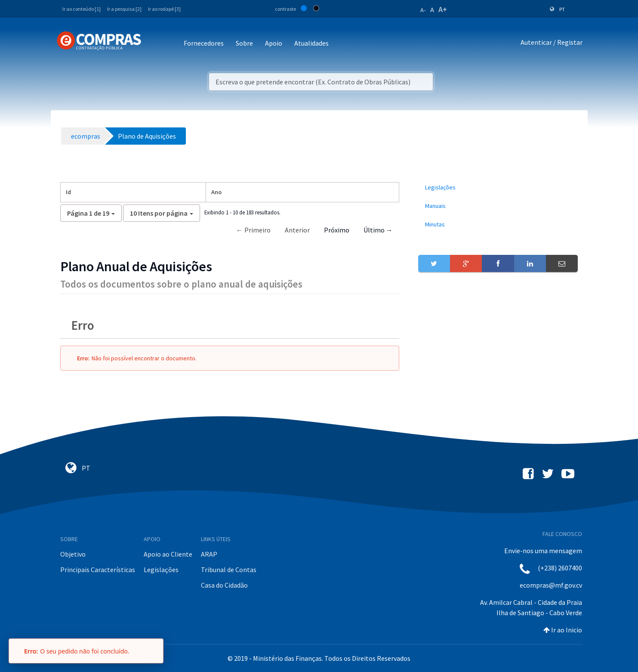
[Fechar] (153, 651)
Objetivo (73, 554)
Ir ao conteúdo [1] (82, 9)
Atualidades (311, 43)
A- (423, 10)
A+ (443, 9)
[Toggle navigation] (153, 44)
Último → (378, 230)
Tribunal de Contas (229, 570)
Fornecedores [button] (204, 43)
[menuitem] (498, 187)
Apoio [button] (274, 43)
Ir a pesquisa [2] (124, 9)
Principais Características (98, 570)
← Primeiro (253, 230)
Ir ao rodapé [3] (164, 9)
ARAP (209, 554)
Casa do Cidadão (224, 585)
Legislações (161, 570)
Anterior (297, 230)
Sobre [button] (244, 43)
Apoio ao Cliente (168, 554)
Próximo (337, 230)
